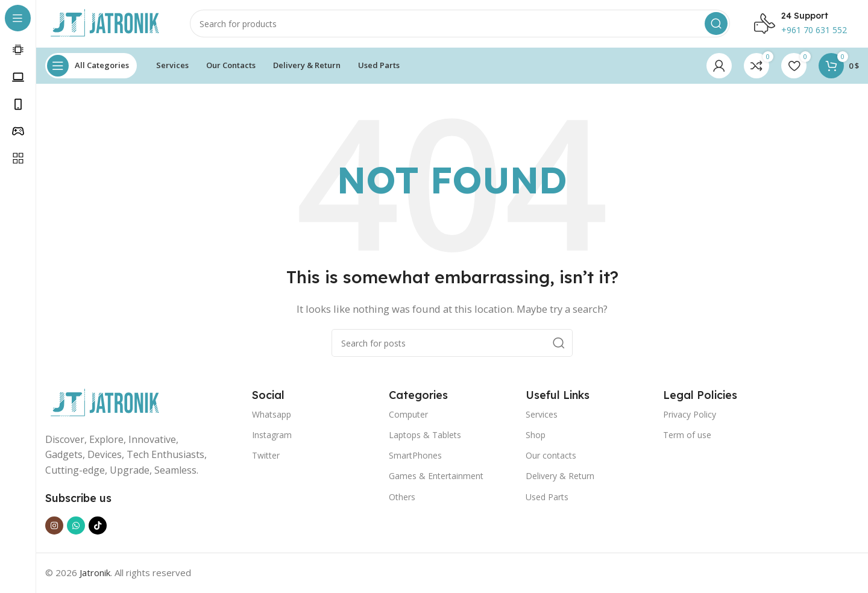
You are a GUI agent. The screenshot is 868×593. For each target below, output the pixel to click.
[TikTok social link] (98, 527)
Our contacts (551, 457)
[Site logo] (105, 23)
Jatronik (95, 574)
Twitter (266, 457)
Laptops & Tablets (425, 435)
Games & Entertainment (436, 477)
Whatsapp (272, 415)
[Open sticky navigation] (91, 66)
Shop (536, 435)
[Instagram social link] (54, 527)
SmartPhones (415, 457)
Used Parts (547, 497)
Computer (408, 415)
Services (542, 415)
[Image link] (105, 403)
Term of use (687, 435)
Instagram (272, 435)
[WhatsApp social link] (76, 527)
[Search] (460, 24)
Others (402, 497)
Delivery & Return (560, 477)
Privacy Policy (690, 415)
